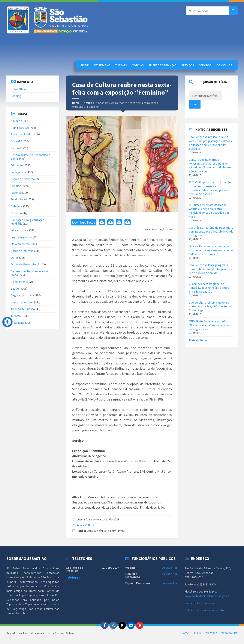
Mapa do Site (229, 633)
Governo (16, 213)
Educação (17, 165)
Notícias (138, 65)
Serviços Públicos (22, 302)
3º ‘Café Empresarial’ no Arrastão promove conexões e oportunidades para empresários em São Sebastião (210, 188)
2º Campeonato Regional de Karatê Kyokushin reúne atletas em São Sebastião (209, 288)
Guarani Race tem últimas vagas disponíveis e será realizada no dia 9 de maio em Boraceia (211, 250)
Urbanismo (18, 323)
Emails (197, 633)
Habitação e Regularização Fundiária (28, 222)
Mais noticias (198, 340)
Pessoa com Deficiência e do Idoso (29, 273)
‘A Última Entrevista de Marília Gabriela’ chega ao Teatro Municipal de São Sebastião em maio (209, 211)
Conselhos (224, 65)
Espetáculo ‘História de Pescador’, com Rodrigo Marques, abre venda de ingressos (211, 231)
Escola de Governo (23, 179)
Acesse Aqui (170, 568)
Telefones (73, 577)
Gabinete (17, 206)
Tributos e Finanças (163, 65)
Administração (20, 128)
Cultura (15, 148)
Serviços (188, 65)
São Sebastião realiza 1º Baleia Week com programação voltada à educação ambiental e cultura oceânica (211, 143)
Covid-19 (16, 141)
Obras (15, 258)
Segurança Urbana (22, 295)
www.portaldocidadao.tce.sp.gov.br (208, 596)
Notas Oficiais (20, 89)
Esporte (16, 186)
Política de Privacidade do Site (204, 610)
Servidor (205, 65)
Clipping (16, 96)
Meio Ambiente (20, 244)
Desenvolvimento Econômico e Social (31, 157)
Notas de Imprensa (23, 251)
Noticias (89, 103)
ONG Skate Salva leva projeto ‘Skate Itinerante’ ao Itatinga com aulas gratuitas (210, 325)
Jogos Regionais (21, 237)
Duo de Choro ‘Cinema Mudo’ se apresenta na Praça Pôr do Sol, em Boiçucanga (211, 306)
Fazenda (16, 193)
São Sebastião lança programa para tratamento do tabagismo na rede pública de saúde (210, 269)
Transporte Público (23, 309)
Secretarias (102, 65)
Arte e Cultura (85, 525)
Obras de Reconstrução (26, 264)
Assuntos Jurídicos (23, 134)
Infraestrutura (20, 230)
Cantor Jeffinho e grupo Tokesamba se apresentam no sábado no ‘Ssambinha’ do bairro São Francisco (210, 166)
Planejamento (19, 282)
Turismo (121, 65)
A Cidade (16, 121)
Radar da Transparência (200, 603)
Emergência (18, 172)
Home (85, 65)
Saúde (15, 289)
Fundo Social (19, 199)
